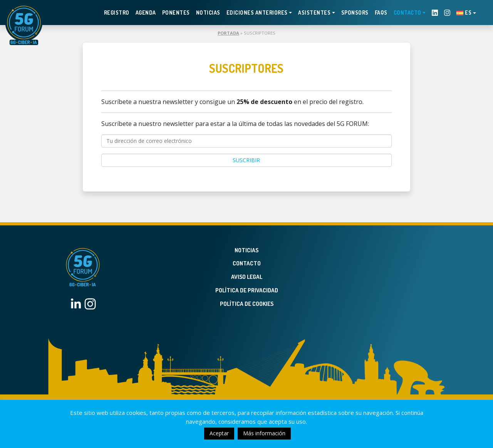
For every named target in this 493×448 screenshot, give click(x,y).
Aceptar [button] (219, 433)
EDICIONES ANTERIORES (257, 13)
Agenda (146, 13)
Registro (117, 13)
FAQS (381, 13)
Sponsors (355, 13)
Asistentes (314, 13)
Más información (264, 433)
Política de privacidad (247, 290)
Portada (228, 33)
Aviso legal (247, 277)
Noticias (208, 13)
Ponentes (176, 13)
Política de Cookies (247, 304)
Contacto (407, 13)
